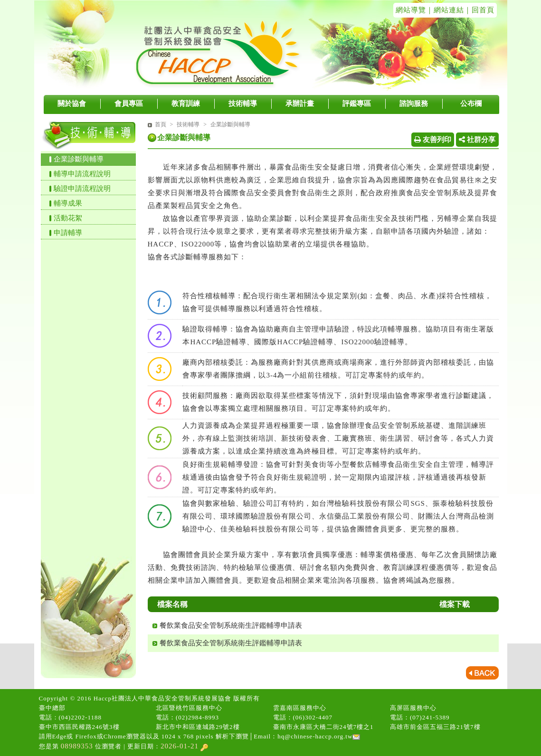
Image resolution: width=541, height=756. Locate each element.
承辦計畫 (300, 104)
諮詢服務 (414, 104)
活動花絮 (68, 218)
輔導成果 (68, 203)
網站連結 (449, 10)
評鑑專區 (357, 104)
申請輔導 (68, 233)
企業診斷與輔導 (79, 159)
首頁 (161, 124)
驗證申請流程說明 (82, 189)
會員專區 (129, 104)
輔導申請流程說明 (82, 174)
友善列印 (433, 140)
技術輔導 (243, 104)
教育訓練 (186, 104)
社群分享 (477, 140)
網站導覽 (411, 10)
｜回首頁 (479, 10)
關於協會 (72, 104)
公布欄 (471, 104)
